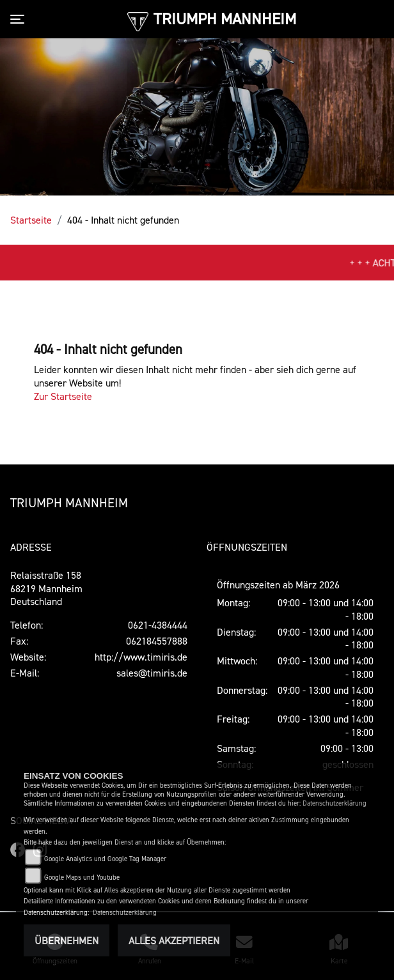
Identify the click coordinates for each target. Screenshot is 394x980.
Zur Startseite (63, 396)
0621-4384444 (158, 625)
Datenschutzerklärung (335, 803)
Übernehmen (67, 940)
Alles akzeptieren (174, 940)
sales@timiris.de (152, 673)
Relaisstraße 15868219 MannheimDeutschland (46, 588)
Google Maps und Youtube (82, 877)
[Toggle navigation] (20, 19)
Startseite (31, 220)
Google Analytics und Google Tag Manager (105, 859)
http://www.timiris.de (141, 657)
